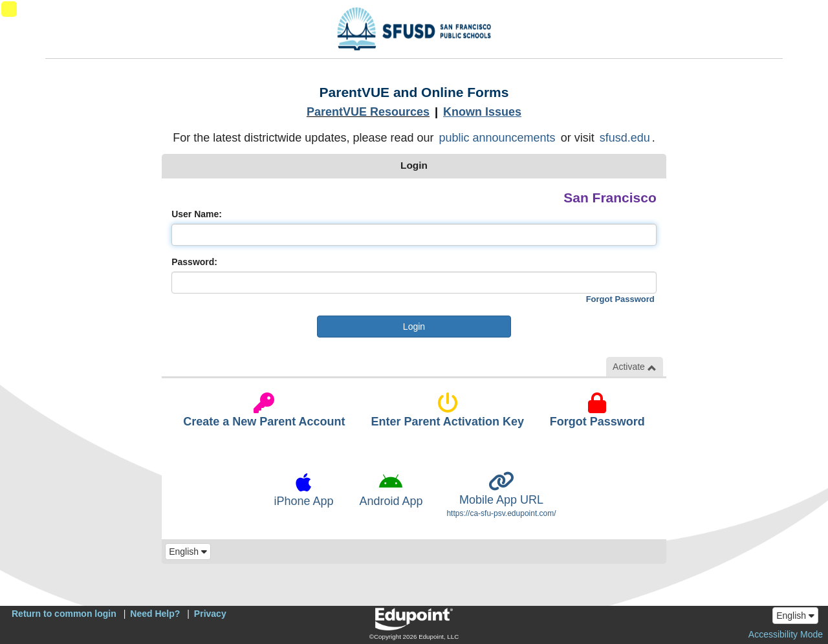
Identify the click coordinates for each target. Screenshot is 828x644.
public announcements (497, 138)
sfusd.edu (625, 138)
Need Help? (155, 614)
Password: (194, 262)
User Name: (197, 214)
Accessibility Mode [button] (786, 634)
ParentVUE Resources (368, 112)
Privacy (210, 614)
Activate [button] (635, 367)
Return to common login (64, 614)
